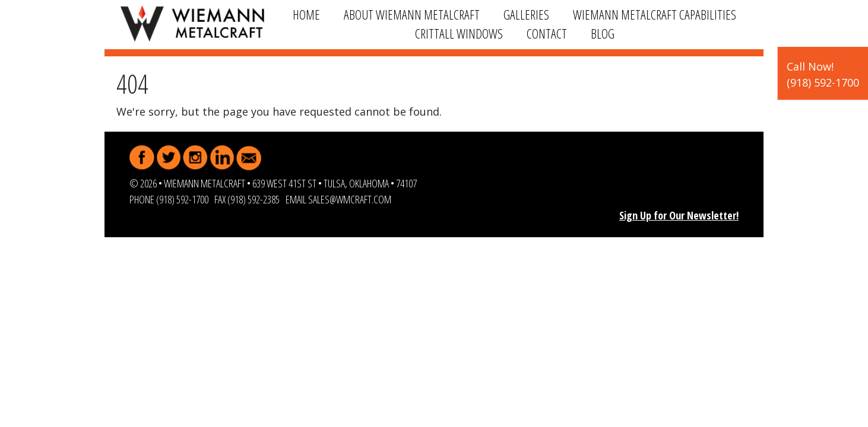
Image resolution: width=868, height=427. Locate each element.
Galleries (526, 15)
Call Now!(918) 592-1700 (823, 74)
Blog (603, 34)
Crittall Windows (459, 34)
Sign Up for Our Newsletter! (679, 215)
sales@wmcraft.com (350, 199)
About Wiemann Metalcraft (412, 15)
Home (306, 15)
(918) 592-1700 (182, 199)
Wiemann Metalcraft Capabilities (655, 15)
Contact (547, 34)
